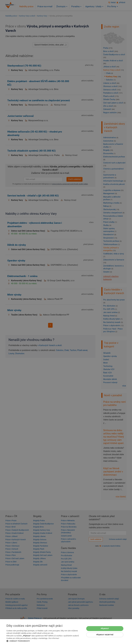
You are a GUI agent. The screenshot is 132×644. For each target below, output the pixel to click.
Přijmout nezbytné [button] (105, 635)
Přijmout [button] (105, 628)
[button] (45, 641)
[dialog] (66, 632)
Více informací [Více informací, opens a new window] (54, 638)
